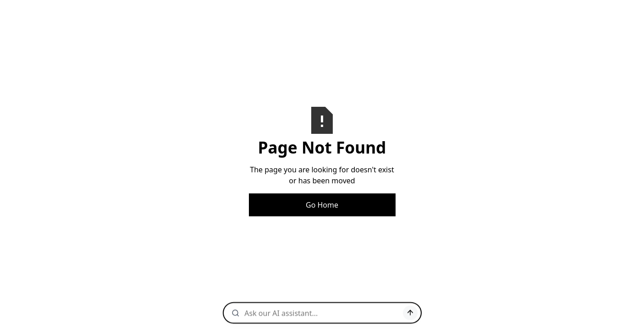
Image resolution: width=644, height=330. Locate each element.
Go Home (322, 205)
